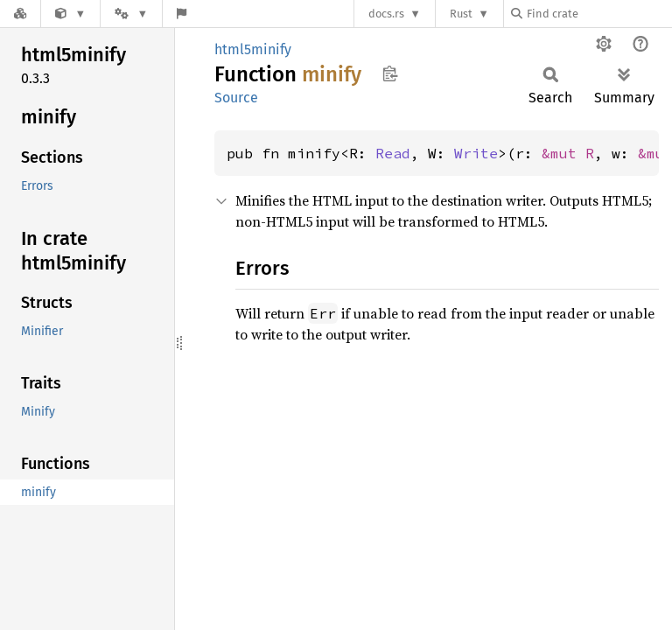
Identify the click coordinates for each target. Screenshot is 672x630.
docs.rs (386, 14)
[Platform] (131, 14)
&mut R (568, 153)
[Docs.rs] (20, 14)
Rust (461, 14)
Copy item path (390, 73)
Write (476, 153)
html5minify (253, 49)
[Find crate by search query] (598, 14)
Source (236, 98)
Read (393, 153)
